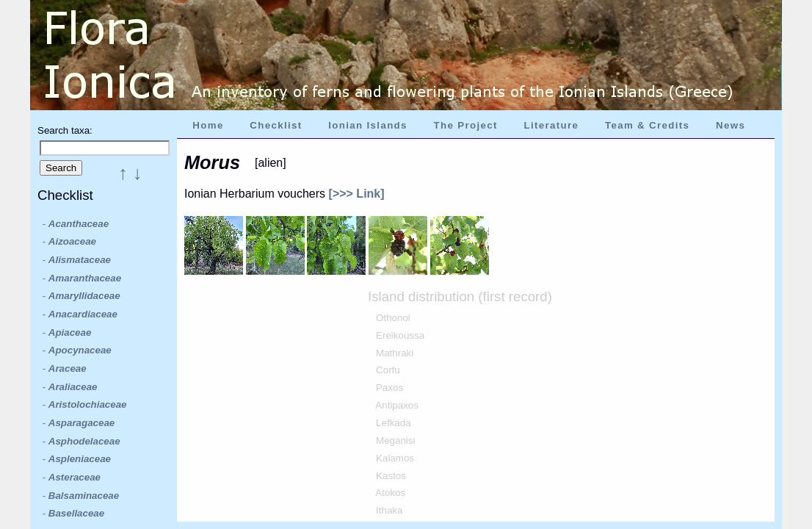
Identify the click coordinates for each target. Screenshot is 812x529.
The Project (466, 125)
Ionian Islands (368, 125)
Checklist (276, 125)
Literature (551, 125)
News (731, 125)
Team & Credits (647, 125)
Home (208, 125)
